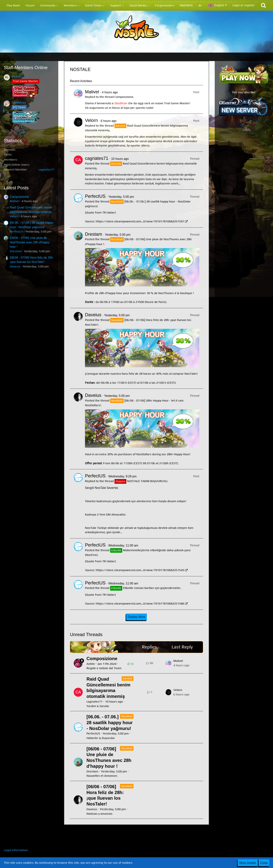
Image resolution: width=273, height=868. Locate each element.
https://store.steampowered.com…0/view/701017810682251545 (140, 570)
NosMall (127, 716)
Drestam (16, 251)
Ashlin (91, 664)
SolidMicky (19, 103)
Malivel (15, 201)
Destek (128, 678)
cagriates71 (47, 169)
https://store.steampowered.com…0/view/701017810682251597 (140, 221)
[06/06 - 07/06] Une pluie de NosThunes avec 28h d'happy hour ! (30, 242)
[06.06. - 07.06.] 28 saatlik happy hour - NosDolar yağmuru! (110, 722)
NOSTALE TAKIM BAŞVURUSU (147, 481)
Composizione (19, 197)
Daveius (15, 266)
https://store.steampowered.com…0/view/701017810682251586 (140, 603)
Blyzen (16, 77)
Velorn (14, 216)
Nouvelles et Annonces (102, 776)
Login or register (244, 5)
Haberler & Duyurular (101, 738)
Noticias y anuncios (99, 814)
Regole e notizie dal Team (104, 668)
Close (264, 863)
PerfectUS (17, 231)
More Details (248, 863)
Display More (136, 617)
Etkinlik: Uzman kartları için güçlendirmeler (152, 588)
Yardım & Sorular (98, 706)
